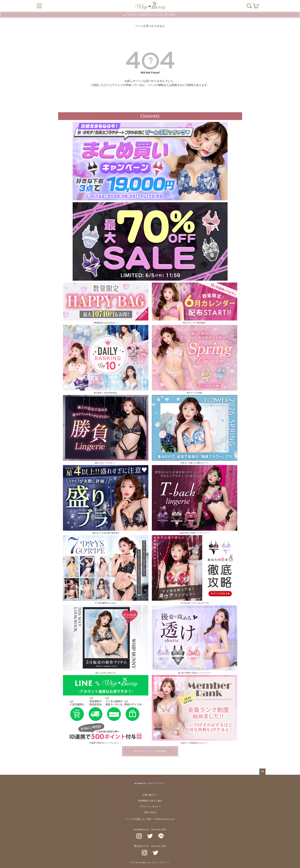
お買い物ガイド (150, 795)
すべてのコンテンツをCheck (150, 751)
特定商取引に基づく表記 (150, 801)
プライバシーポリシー (150, 807)
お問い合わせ (150, 812)
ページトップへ (262, 772)
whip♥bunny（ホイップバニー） (150, 783)
